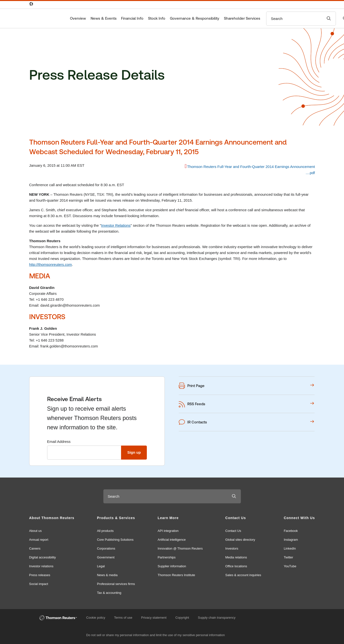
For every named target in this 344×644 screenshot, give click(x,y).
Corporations (106, 548)
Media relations (236, 557)
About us (35, 531)
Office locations (236, 566)
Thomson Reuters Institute (176, 575)
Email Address (59, 442)
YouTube (290, 566)
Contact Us (233, 531)
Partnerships (167, 557)
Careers (35, 548)
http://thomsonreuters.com (51, 264)
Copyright (182, 618)
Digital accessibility (43, 557)
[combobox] (294, 19)
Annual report (39, 540)
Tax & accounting (109, 593)
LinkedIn (290, 548)
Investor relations (41, 566)
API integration (168, 531)
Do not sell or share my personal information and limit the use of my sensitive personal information (155, 635)
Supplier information (172, 566)
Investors (232, 548)
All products (105, 531)
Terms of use (123, 618)
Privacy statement (154, 618)
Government (106, 557)
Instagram (291, 540)
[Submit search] (329, 19)
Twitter (289, 557)
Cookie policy (96, 618)
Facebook (291, 531)
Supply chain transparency (217, 618)
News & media (107, 575)
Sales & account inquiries (243, 575)
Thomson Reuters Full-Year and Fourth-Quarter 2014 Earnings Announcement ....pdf (251, 170)
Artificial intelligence (172, 540)
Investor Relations (116, 225)
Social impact (39, 584)
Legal (101, 566)
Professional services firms (116, 584)
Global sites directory (240, 540)
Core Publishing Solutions (115, 540)
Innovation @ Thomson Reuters (180, 548)
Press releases (40, 575)
